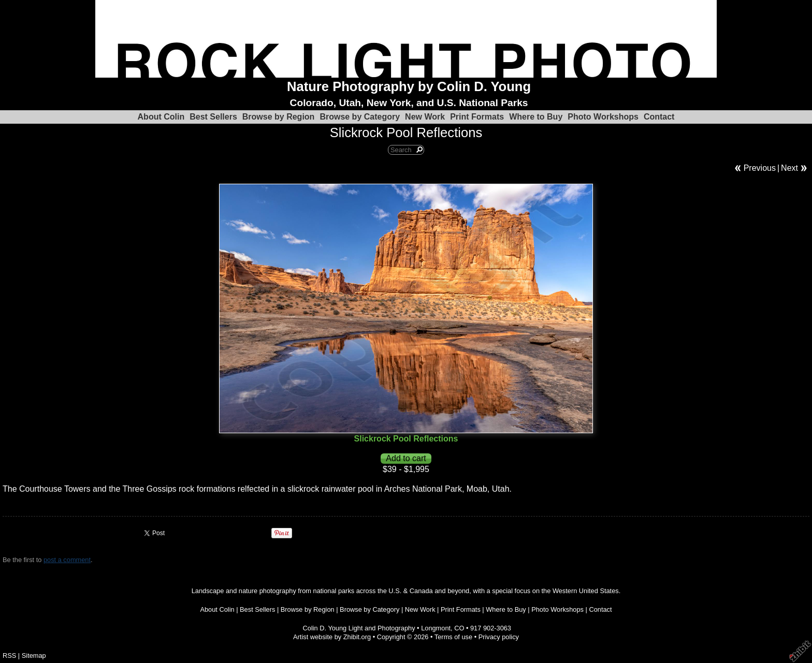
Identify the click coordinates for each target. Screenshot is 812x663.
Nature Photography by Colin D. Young (409, 86)
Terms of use (453, 637)
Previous (760, 168)
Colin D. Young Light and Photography (359, 628)
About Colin (161, 117)
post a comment (67, 560)
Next (789, 168)
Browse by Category (360, 117)
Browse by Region (279, 117)
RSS (9, 655)
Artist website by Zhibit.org (332, 637)
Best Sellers (213, 117)
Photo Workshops (603, 117)
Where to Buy (536, 117)
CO (459, 628)
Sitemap (34, 655)
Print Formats (477, 117)
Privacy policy (499, 637)
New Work (425, 117)
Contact (659, 117)
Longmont (436, 628)
